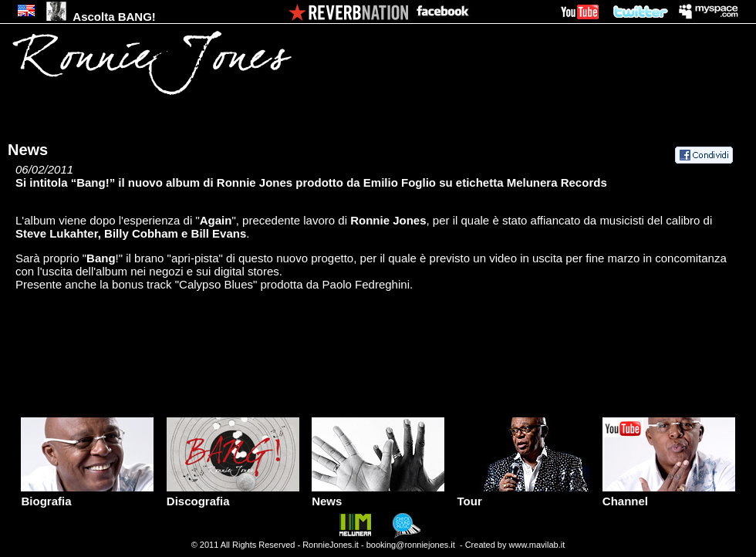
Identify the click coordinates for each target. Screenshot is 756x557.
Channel (669, 496)
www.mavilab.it (537, 545)
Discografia (233, 496)
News (378, 496)
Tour (523, 496)
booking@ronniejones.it (411, 545)
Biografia (87, 496)
